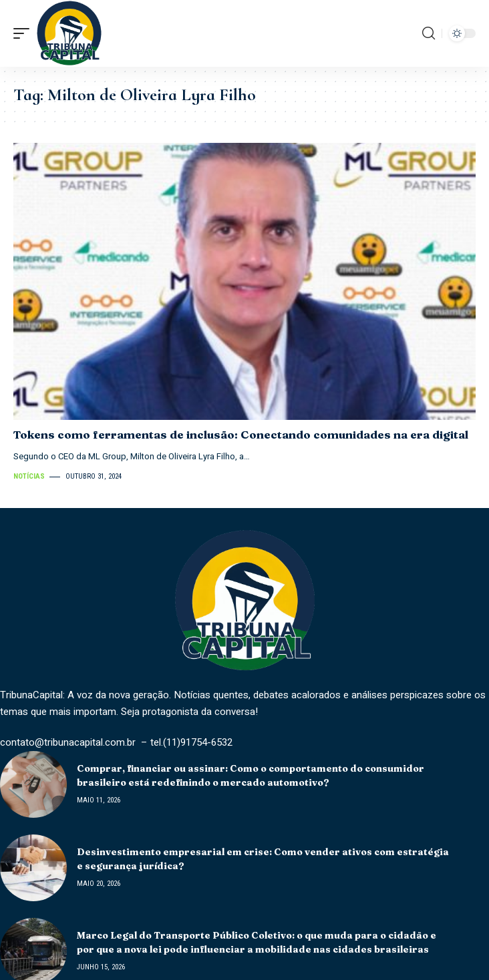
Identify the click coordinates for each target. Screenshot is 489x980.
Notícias (29, 476)
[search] (429, 33)
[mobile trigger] (25, 33)
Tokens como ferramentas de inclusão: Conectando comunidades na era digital (243, 434)
